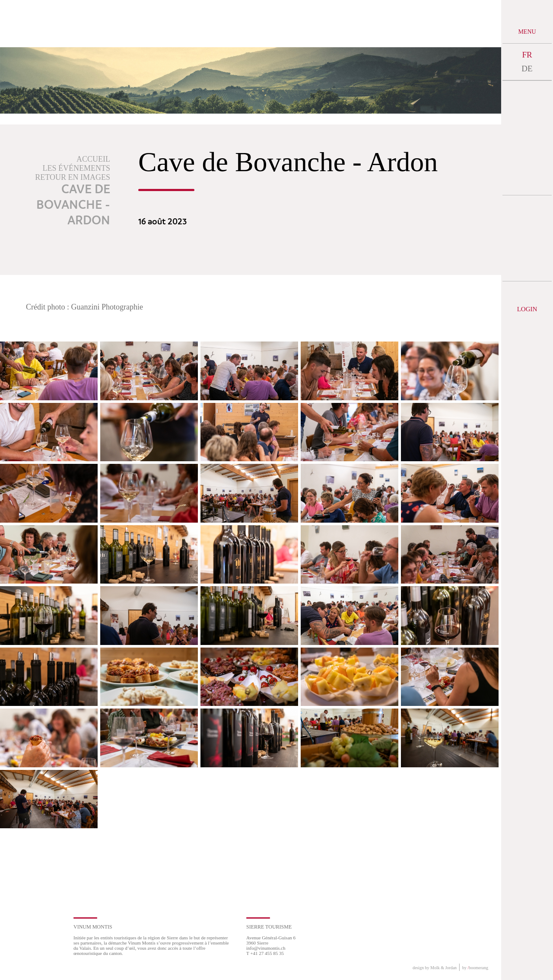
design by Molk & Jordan (435, 968)
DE (527, 69)
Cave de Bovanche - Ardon (73, 205)
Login (527, 309)
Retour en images (73, 177)
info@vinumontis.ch (266, 948)
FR (527, 55)
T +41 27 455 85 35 (265, 953)
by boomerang (475, 968)
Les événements (77, 168)
